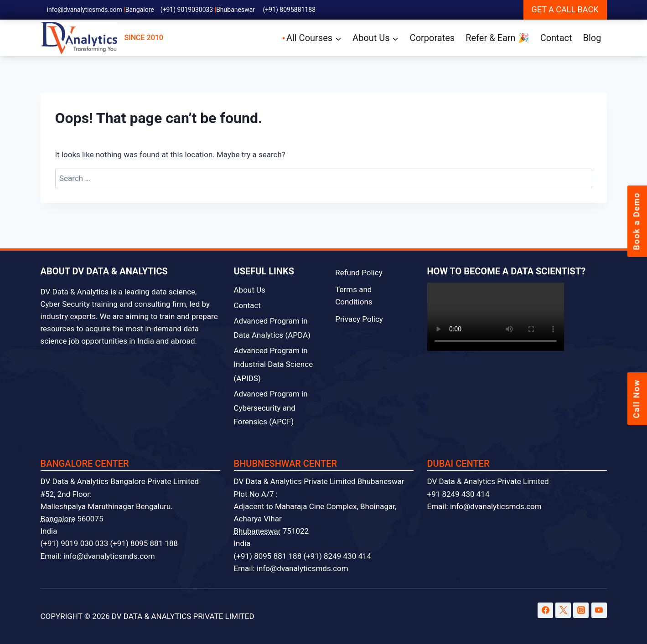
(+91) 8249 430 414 (337, 556)
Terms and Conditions (354, 296)
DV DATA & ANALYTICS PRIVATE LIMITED (183, 616)
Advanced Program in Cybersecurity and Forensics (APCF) (271, 408)
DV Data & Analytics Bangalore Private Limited (120, 481)
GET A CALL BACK (565, 9)
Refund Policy (359, 273)
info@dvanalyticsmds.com (85, 10)
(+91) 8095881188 (290, 10)
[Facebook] (545, 610)
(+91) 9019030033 (187, 10)
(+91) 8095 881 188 (144, 543)
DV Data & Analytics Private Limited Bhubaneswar (319, 481)
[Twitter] (563, 610)
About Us (250, 290)
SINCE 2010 (102, 38)
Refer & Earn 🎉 (497, 38)
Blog (592, 38)
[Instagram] (581, 610)
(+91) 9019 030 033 (75, 543)
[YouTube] (599, 610)
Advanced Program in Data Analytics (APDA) (272, 328)
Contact (556, 38)
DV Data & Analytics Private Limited (488, 481)
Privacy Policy (359, 319)
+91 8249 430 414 (458, 494)
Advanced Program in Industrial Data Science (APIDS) (274, 364)
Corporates (432, 38)
